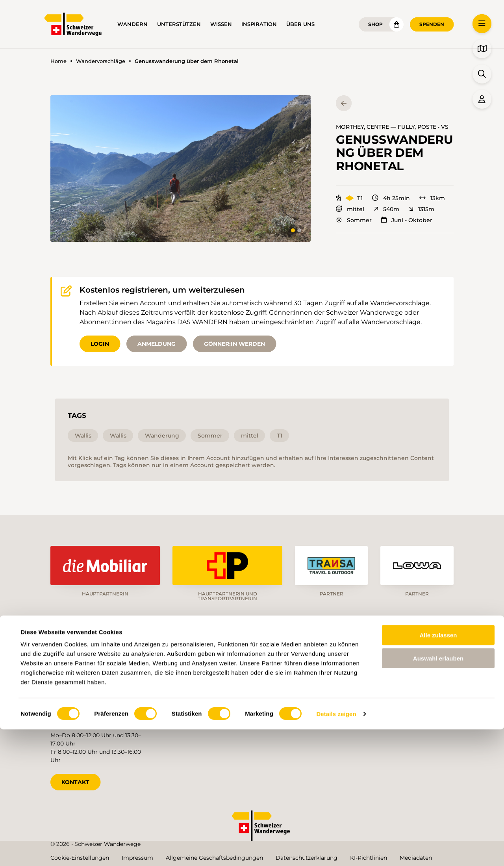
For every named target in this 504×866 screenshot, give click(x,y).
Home (58, 61)
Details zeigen (336, 850)
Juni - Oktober (407, 220)
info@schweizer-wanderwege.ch (95, 692)
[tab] (293, 230)
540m (386, 209)
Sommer (354, 220)
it (427, 661)
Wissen (221, 24)
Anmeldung (157, 344)
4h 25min (391, 198)
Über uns (300, 24)
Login (100, 344)
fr (401, 661)
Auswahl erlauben (438, 795)
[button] (181, 169)
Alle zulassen (438, 772)
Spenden (432, 24)
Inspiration (259, 24)
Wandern (132, 24)
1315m (422, 209)
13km (432, 198)
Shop (375, 24)
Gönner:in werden (234, 344)
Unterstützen (179, 24)
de (375, 661)
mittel (350, 209)
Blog (290, 715)
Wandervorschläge (101, 61)
